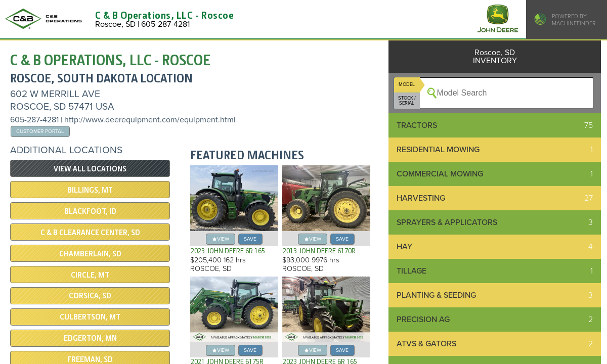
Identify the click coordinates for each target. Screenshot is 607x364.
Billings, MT (90, 190)
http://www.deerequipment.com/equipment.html (150, 120)
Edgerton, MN (90, 338)
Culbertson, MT (90, 317)
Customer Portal (40, 131)
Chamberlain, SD (90, 254)
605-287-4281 (34, 120)
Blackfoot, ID (90, 211)
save (250, 239)
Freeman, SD (90, 359)
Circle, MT (90, 275)
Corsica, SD (90, 296)
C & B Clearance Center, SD (90, 233)
